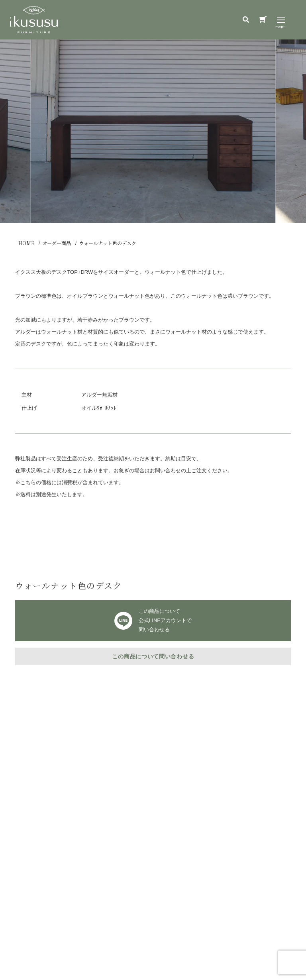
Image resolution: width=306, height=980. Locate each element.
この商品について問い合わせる (153, 656)
